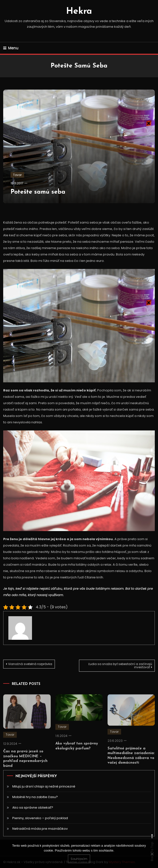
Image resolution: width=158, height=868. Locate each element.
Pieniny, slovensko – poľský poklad (40, 818)
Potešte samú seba (38, 192)
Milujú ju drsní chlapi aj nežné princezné (44, 786)
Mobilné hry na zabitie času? (35, 797)
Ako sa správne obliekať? (33, 808)
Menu (11, 48)
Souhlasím (79, 859)
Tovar (17, 175)
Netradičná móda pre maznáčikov (40, 829)
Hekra (79, 12)
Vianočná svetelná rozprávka (30, 664)
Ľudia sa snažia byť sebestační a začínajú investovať (120, 666)
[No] (152, 854)
